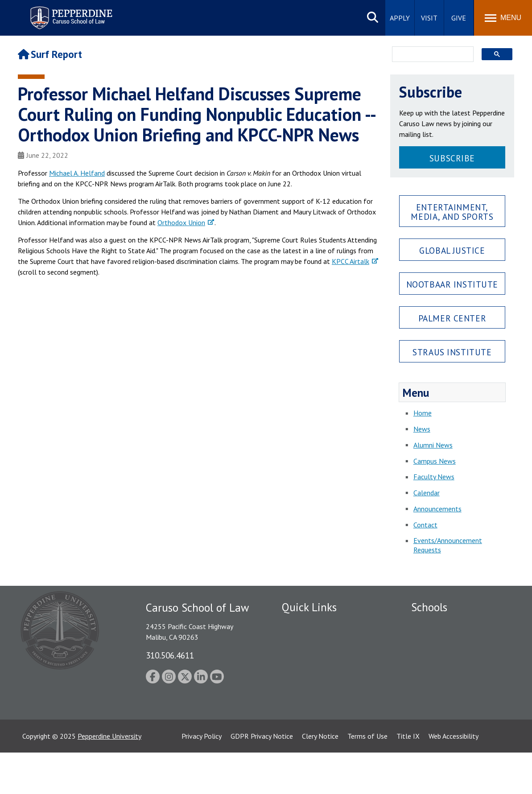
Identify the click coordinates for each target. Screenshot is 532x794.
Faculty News (434, 477)
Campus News (435, 461)
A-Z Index (296, 726)
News (422, 429)
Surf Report (50, 54)
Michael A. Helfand (77, 173)
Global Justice (452, 250)
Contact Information (313, 686)
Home (423, 413)
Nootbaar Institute (452, 284)
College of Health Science (450, 711)
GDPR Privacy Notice (262, 778)
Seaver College (433, 624)
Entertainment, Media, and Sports (452, 212)
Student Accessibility (313, 640)
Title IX (408, 778)
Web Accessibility (454, 778)
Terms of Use (367, 778)
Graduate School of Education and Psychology (463, 675)
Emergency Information (317, 655)
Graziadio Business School (450, 655)
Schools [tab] (429, 607)
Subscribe (452, 158)
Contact (425, 525)
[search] (430, 55)
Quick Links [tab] (309, 607)
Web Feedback (303, 742)
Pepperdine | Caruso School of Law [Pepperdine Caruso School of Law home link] (70, 12)
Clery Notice (320, 778)
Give (459, 18)
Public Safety (302, 624)
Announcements (437, 509)
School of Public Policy (445, 695)
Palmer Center (452, 318)
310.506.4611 (170, 655)
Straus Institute (452, 352)
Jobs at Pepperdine (310, 671)
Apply (400, 18)
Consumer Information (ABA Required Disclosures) (324, 706)
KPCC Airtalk (351, 261)
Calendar (427, 493)
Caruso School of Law (444, 640)
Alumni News (433, 445)
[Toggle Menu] (503, 18)
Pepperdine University (109, 778)
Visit (429, 18)
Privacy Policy (202, 778)
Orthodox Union (181, 222)
